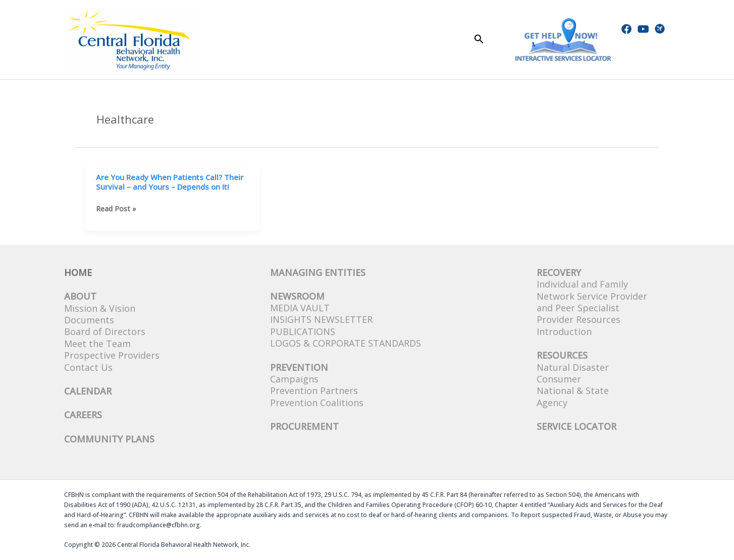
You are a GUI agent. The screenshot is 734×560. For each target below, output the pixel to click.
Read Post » (116, 209)
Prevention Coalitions (317, 403)
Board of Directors (105, 331)
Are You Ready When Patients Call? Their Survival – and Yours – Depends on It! (170, 182)
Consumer (559, 379)
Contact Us (88, 367)
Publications (303, 331)
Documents (89, 320)
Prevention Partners (314, 390)
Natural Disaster (573, 367)
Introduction (564, 331)
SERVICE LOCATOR (576, 426)
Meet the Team (97, 344)
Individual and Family (582, 284)
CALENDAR (88, 391)
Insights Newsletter (321, 319)
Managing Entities (318, 272)
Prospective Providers (112, 355)
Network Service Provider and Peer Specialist (592, 302)
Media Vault (300, 308)
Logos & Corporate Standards (346, 343)
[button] (479, 40)
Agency (552, 403)
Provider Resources (579, 319)
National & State (573, 390)
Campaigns (294, 379)
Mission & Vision (100, 308)
